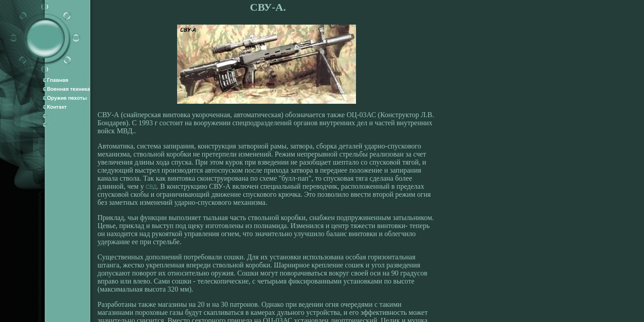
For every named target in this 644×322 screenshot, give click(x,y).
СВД (151, 187)
